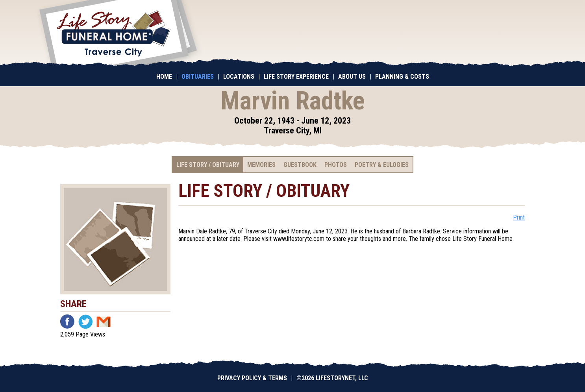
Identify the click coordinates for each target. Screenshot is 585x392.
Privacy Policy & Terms (252, 378)
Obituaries (198, 77)
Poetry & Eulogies (382, 165)
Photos (336, 165)
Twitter (85, 322)
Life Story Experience (296, 77)
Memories (261, 165)
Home (164, 77)
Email (104, 322)
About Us (352, 77)
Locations (239, 77)
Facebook (67, 322)
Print (519, 217)
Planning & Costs (402, 77)
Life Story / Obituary (208, 165)
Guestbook (300, 165)
